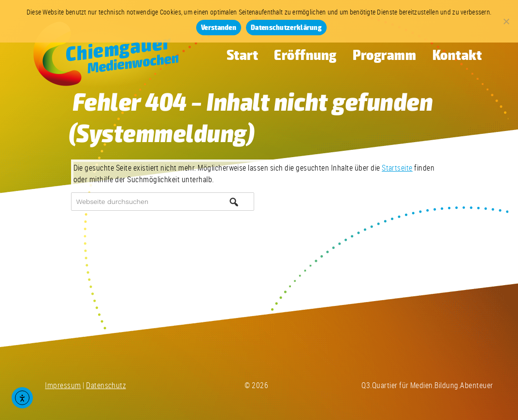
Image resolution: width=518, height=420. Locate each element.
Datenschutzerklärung (286, 28)
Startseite (397, 168)
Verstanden (219, 28)
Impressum (63, 385)
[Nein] (506, 21)
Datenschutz (106, 385)
